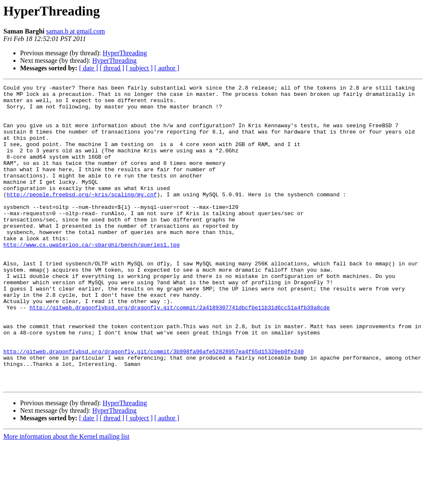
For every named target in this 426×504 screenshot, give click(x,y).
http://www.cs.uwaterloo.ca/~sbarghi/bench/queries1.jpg (91, 277)
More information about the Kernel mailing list (66, 497)
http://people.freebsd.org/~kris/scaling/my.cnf (82, 217)
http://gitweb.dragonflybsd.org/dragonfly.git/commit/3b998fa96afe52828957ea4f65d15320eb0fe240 (154, 405)
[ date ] (89, 68)
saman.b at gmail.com (75, 31)
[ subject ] (139, 68)
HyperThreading (125, 53)
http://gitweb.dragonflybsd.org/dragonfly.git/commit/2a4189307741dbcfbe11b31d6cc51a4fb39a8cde (180, 352)
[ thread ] (112, 68)
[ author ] (167, 68)
